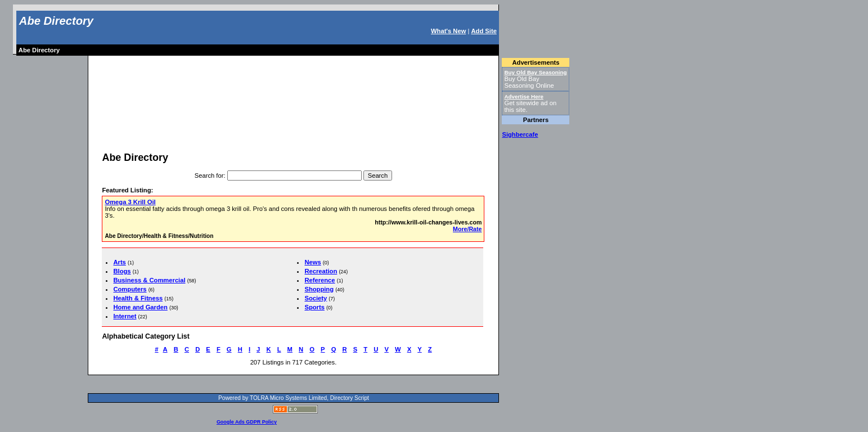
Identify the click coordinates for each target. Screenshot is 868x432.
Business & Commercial (149, 280)
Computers (130, 289)
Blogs (122, 271)
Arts (119, 262)
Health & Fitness (138, 298)
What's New (448, 31)
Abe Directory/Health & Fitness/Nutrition (159, 236)
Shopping (319, 289)
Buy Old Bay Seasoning (535, 72)
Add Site (484, 31)
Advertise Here (524, 96)
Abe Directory (56, 21)
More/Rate (467, 229)
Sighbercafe (520, 134)
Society (316, 298)
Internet (125, 316)
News (312, 262)
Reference (320, 280)
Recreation (321, 271)
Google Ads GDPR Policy (247, 422)
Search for (209, 175)
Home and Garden (140, 307)
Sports (314, 307)
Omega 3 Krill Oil (130, 202)
